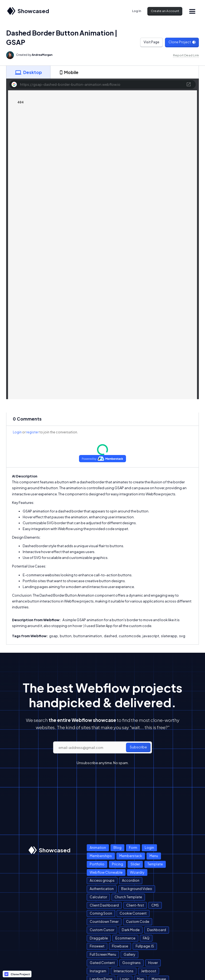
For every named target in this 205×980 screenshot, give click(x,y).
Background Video (137, 889)
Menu (154, 856)
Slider (135, 864)
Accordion (131, 880)
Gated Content (102, 963)
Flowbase (120, 946)
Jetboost (149, 971)
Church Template (128, 897)
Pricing (117, 864)
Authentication (102, 889)
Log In (137, 11)
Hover (153, 963)
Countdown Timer (104, 921)
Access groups (102, 880)
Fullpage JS (145, 946)
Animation (98, 847)
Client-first (135, 905)
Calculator (98, 897)
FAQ (146, 938)
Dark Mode (131, 930)
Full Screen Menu (103, 954)
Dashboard (157, 930)
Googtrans (131, 963)
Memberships (101, 856)
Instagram (98, 971)
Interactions (124, 971)
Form (133, 847)
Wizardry (137, 872)
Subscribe (138, 747)
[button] (192, 11)
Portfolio (97, 864)
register (32, 432)
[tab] (28, 72)
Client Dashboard (104, 905)
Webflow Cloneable (106, 872)
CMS (155, 905)
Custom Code (138, 921)
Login (17, 432)
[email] (102, 748)
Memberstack (131, 856)
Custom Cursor (102, 930)
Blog (117, 847)
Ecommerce (125, 938)
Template (155, 864)
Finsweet (97, 946)
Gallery (129, 954)
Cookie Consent (133, 913)
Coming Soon (101, 913)
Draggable (99, 938)
